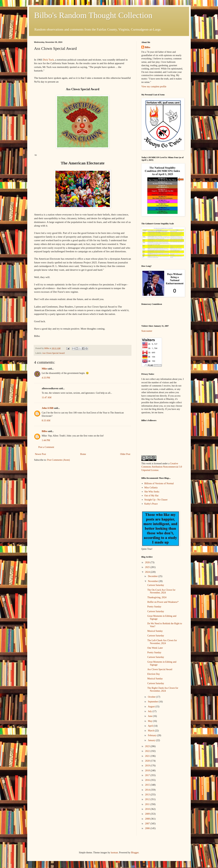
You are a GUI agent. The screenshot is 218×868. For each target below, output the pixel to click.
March (151, 731)
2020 (148, 761)
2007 (148, 824)
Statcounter (147, 331)
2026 (148, 562)
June (150, 716)
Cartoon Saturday (156, 585)
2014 (148, 790)
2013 (148, 795)
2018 (148, 771)
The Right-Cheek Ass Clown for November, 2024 (163, 689)
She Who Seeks (152, 492)
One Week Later (155, 648)
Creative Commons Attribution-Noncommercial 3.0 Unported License (162, 467)
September (153, 702)
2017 (148, 775)
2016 (148, 780)
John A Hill (48, 408)
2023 (148, 746)
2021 (148, 756)
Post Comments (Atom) (59, 460)
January (152, 740)
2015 (148, 785)
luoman (114, 853)
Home (83, 454)
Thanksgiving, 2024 (157, 597)
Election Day (154, 674)
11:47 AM (47, 397)
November (153, 581)
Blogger (135, 853)
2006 (148, 828)
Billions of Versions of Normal (159, 483)
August (152, 707)
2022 (148, 751)
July (150, 711)
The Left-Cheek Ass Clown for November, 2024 (162, 642)
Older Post (125, 454)
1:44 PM (46, 440)
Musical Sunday (155, 631)
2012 (148, 799)
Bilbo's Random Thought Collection (93, 15)
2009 (148, 814)
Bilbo (44, 431)
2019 (148, 766)
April (151, 726)
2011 (148, 804)
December (153, 576)
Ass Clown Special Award (53, 353)
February (152, 735)
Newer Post (40, 454)
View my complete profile (154, 87)
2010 (148, 809)
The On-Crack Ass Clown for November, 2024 (161, 591)
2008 (148, 819)
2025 (148, 567)
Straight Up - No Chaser (156, 500)
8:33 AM (46, 421)
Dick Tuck (48, 60)
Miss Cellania (151, 488)
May (150, 721)
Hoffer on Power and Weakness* (163, 602)
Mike (44, 369)
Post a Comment (46, 447)
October (152, 697)
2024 (148, 572)
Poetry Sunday (154, 607)
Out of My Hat (151, 496)
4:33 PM (46, 378)
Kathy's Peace (151, 504)
